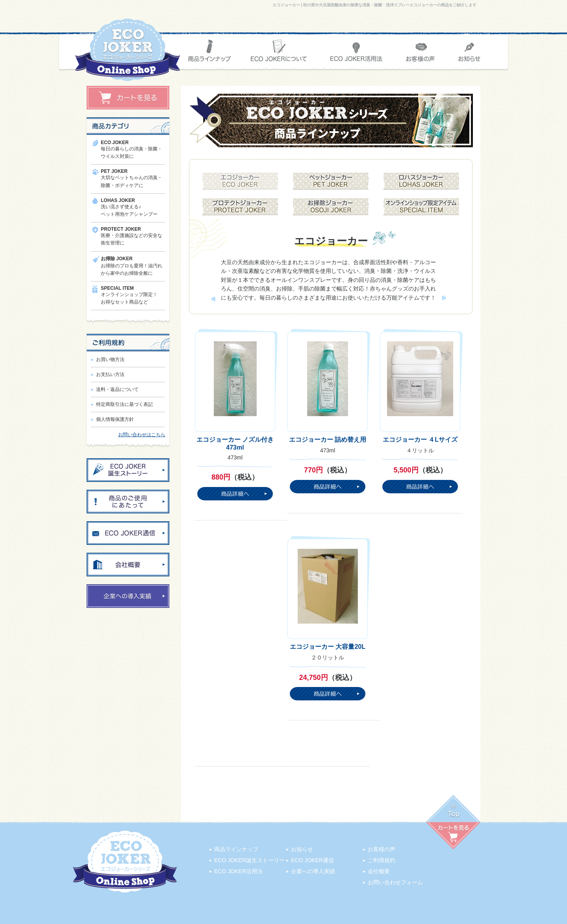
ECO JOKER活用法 (238, 871)
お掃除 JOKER (117, 259)
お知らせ (302, 849)
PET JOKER (114, 171)
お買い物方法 (110, 359)
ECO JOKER (115, 143)
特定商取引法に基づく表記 (124, 404)
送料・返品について (117, 389)
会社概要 (379, 871)
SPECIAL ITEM (117, 288)
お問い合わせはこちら (142, 435)
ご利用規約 (382, 860)
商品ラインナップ (236, 849)
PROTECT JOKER (121, 229)
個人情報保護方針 (115, 419)
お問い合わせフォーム (395, 882)
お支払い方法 (110, 374)
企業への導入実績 (313, 871)
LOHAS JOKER (118, 200)
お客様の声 (382, 849)
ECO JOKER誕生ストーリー (249, 860)
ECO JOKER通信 (312, 860)
